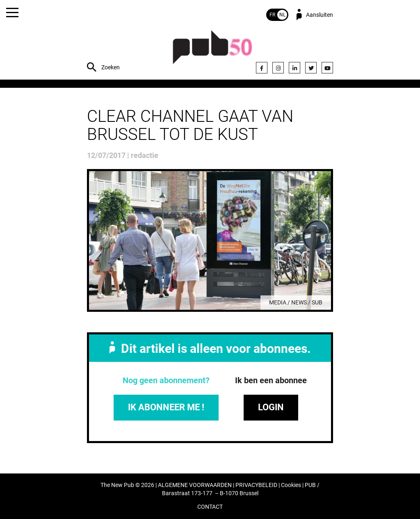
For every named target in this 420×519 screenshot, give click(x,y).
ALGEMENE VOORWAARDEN (195, 485)
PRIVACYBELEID (256, 485)
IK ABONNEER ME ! (166, 407)
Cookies (291, 485)
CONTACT (210, 507)
